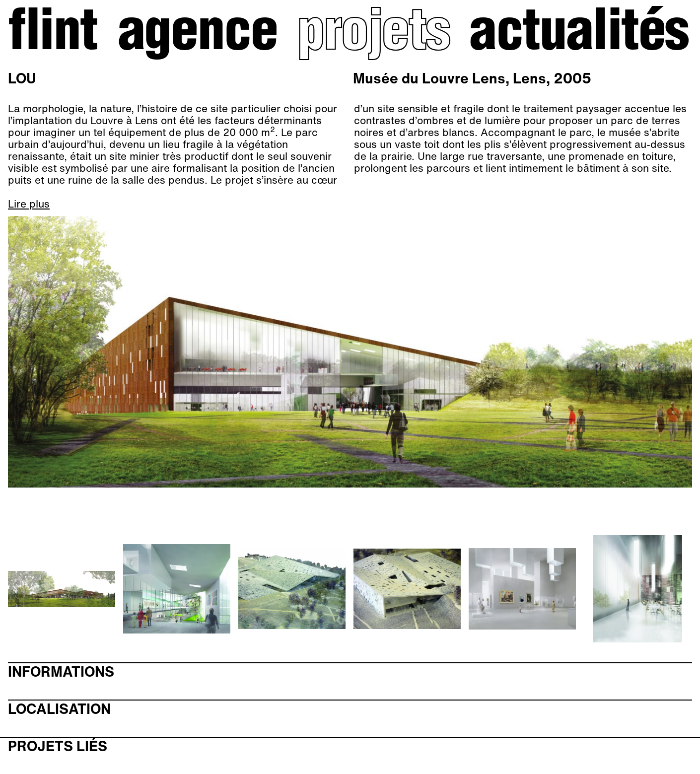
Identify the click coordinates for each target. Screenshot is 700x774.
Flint (53, 35)
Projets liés (58, 746)
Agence (198, 35)
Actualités (579, 35)
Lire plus (29, 204)
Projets (373, 35)
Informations (61, 672)
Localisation (59, 709)
